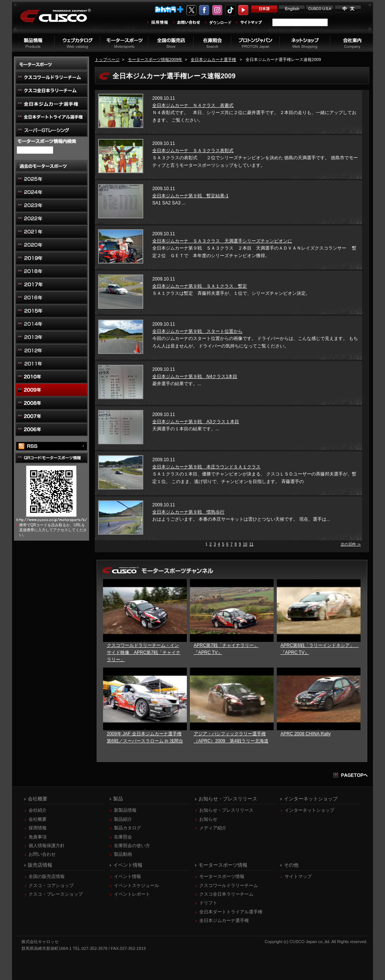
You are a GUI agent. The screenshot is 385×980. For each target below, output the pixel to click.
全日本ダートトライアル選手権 (231, 912)
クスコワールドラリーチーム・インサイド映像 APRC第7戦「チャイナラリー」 (144, 652)
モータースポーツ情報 (222, 876)
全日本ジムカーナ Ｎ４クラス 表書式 (193, 105)
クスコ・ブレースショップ (56, 894)
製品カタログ (127, 828)
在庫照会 (123, 837)
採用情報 (38, 828)
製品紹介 (123, 819)
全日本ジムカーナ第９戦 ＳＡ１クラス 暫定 (200, 286)
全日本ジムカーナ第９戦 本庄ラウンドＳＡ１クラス (206, 467)
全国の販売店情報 (47, 876)
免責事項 (38, 837)
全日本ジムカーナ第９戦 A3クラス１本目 (196, 422)
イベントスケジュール (136, 886)
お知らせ (208, 819)
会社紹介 (38, 810)
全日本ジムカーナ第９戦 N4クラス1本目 (195, 376)
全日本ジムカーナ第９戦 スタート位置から (197, 331)
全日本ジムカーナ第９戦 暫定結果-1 (190, 196)
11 (251, 544)
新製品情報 (125, 810)
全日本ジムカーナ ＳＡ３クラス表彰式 (193, 151)
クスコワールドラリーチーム (229, 886)
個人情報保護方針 (47, 846)
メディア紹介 (213, 828)
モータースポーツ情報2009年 (155, 59)
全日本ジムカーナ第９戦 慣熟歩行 (188, 512)
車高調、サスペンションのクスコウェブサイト (61, 20)
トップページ (107, 59)
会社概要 (38, 819)
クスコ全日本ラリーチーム (226, 894)
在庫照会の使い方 (132, 846)
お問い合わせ (42, 854)
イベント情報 (127, 876)
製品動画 (123, 854)
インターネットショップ (309, 810)
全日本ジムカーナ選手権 (213, 59)
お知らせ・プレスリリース (226, 810)
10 (245, 544)
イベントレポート (132, 894)
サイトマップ (298, 876)
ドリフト (208, 903)
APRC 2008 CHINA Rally (305, 734)
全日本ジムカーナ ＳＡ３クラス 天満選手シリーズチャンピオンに (222, 241)
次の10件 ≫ (351, 544)
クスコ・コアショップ (51, 886)
